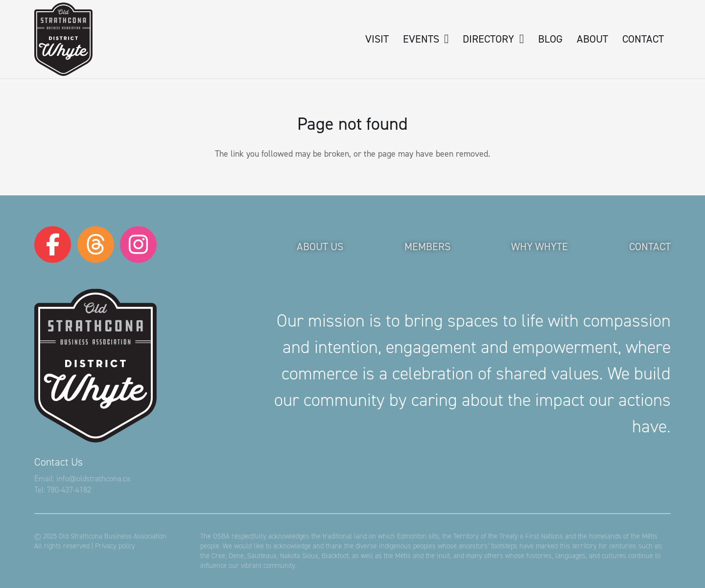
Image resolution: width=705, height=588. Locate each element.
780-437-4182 (69, 490)
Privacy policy (115, 546)
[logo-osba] (63, 39)
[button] (444, 39)
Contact (650, 247)
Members (427, 247)
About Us (320, 247)
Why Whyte (540, 247)
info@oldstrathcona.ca (93, 479)
